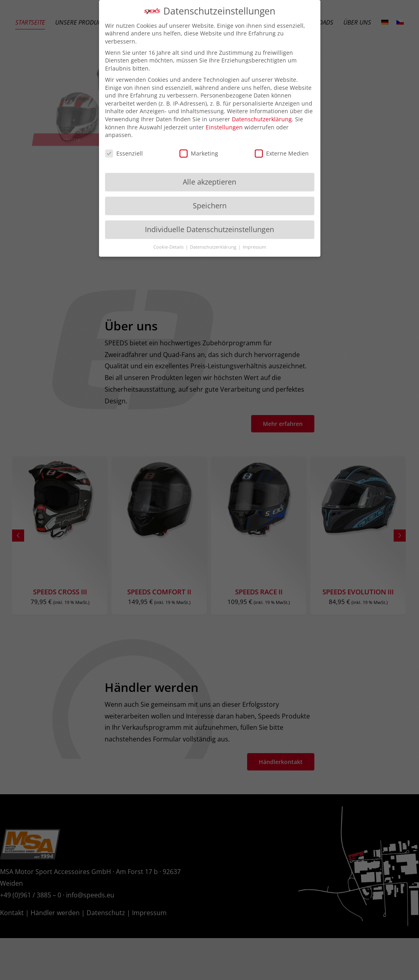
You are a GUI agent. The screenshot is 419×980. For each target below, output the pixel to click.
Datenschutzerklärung (262, 119)
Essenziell (124, 153)
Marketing (199, 153)
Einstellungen (224, 127)
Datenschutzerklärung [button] (214, 247)
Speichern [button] (210, 206)
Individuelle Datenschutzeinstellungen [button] (209, 229)
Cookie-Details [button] (169, 247)
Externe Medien (282, 153)
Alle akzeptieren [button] (209, 182)
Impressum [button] (254, 247)
